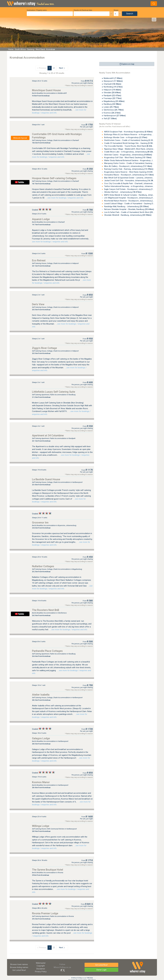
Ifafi (110, 119)
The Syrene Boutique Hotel (48, 870)
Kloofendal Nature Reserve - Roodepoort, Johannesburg (132, 201)
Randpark (112, 96)
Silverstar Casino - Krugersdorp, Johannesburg (128, 155)
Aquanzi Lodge (41, 219)
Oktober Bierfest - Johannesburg (123, 192)
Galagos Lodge (41, 738)
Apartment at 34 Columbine (48, 435)
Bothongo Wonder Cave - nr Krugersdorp (125, 137)
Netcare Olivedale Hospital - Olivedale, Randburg (129, 209)
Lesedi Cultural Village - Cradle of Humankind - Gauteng (132, 204)
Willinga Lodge (41, 826)
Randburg (112, 104)
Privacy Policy (41, 972)
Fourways (113, 98)
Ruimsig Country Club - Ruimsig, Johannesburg (129, 169)
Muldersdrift (113, 78)
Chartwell (112, 84)
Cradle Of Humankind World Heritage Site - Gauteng (130, 143)
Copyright (41, 966)
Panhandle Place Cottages (47, 651)
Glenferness (114, 110)
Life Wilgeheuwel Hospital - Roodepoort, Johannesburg (132, 198)
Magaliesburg (114, 101)
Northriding (113, 87)
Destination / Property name (37, 10)
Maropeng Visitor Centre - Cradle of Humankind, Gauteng (133, 163)
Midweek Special (20, 138)
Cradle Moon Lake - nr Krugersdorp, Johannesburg (129, 152)
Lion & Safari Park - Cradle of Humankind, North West (131, 212)
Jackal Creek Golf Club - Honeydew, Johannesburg (130, 181)
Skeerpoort (113, 81)
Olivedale (112, 93)
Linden (111, 107)
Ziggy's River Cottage (44, 348)
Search (130, 14)
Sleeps (116, 10)
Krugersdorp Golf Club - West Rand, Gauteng (128, 158)
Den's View (38, 304)
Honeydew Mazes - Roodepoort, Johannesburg (129, 175)
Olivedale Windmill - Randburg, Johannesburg (128, 215)
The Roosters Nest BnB (46, 610)
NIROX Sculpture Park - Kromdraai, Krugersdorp (128, 132)
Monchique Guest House (46, 90)
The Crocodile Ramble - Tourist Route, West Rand (129, 146)
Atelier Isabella (41, 695)
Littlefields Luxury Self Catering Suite (54, 392)
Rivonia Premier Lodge (45, 913)
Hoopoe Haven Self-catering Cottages (54, 178)
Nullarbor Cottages (43, 566)
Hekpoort (112, 90)
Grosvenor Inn (40, 523)
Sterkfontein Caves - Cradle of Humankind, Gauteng (130, 140)
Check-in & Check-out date (83, 10)
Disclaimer (41, 969)
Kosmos (112, 113)
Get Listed (19, 970)
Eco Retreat (39, 260)
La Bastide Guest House (46, 479)
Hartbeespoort (115, 116)
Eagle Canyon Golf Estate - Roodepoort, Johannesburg (132, 189)
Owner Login (101, 970)
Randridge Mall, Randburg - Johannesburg (126, 206)
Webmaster (41, 963)
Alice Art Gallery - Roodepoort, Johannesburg (128, 166)
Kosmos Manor (41, 782)
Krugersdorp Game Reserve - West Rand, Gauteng (130, 172)
